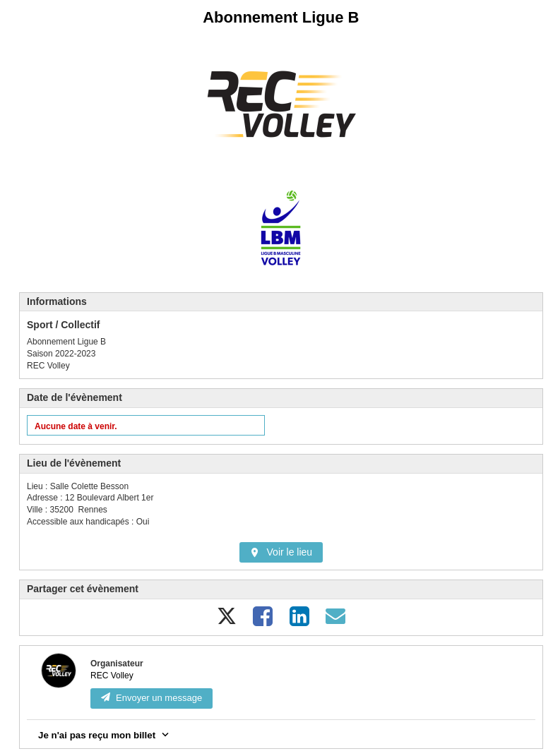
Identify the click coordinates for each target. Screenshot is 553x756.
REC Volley (112, 676)
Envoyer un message (151, 698)
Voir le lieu (281, 552)
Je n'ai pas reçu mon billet (105, 734)
